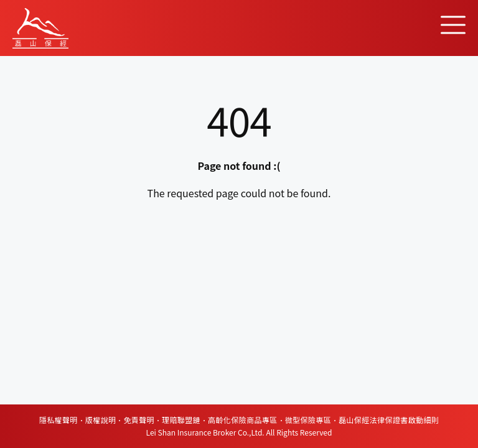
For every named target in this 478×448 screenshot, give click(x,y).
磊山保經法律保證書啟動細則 (389, 420)
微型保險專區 (308, 420)
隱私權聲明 (59, 420)
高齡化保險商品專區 (243, 420)
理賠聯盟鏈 (181, 420)
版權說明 (101, 420)
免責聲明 (139, 420)
